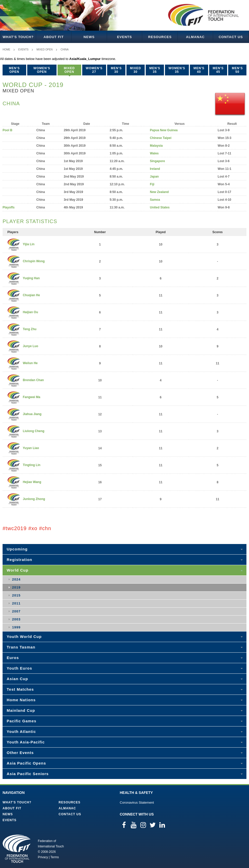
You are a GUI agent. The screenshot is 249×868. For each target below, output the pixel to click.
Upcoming (17, 549)
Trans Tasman (21, 647)
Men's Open (15, 70)
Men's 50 (237, 70)
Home (6, 50)
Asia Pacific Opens (26, 763)
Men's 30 (116, 70)
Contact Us (231, 37)
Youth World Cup (24, 637)
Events (124, 37)
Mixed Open (45, 50)
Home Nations (21, 700)
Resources (160, 37)
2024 (16, 579)
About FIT (54, 37)
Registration (20, 560)
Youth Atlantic (21, 731)
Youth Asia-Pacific (26, 742)
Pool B (7, 130)
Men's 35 (155, 70)
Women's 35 (177, 70)
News (89, 37)
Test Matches (20, 689)
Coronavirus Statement (137, 803)
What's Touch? (18, 37)
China (65, 50)
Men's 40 (199, 70)
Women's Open (42, 70)
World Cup (18, 570)
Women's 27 (94, 70)
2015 (16, 595)
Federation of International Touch (17, 849)
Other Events (20, 753)
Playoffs (9, 207)
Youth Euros (19, 668)
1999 (16, 627)
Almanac (195, 37)
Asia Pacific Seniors (28, 774)
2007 (16, 611)
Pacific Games (22, 721)
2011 (16, 603)
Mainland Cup (21, 710)
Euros (13, 658)
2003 (16, 619)
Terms (55, 857)
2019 (16, 587)
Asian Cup (17, 679)
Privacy (43, 857)
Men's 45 (218, 70)
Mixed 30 (136, 70)
